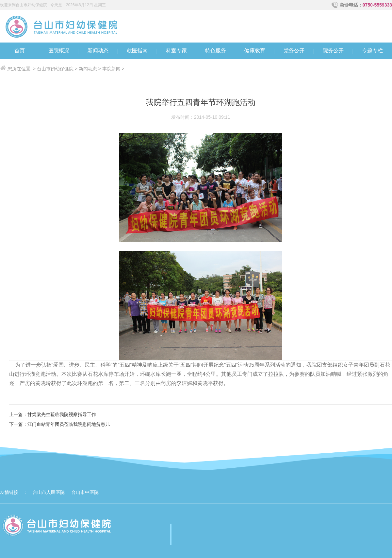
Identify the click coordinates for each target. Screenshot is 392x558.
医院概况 (59, 51)
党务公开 (294, 51)
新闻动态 (98, 51)
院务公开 (333, 51)
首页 (20, 51)
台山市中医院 (85, 492)
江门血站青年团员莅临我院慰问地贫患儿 (69, 424)
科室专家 (176, 51)
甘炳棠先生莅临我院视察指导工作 (62, 414)
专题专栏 (372, 51)
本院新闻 (111, 69)
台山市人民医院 (49, 492)
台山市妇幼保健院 (55, 69)
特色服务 (216, 51)
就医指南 (137, 51)
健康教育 (255, 51)
